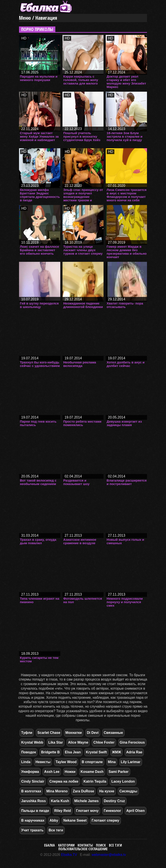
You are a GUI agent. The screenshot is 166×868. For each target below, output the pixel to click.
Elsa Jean (73, 752)
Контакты (85, 845)
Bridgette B (50, 752)
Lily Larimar (131, 762)
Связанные (113, 733)
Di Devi (93, 733)
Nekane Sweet (75, 820)
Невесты (43, 762)
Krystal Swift (96, 752)
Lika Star (56, 742)
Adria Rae (134, 752)
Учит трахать (32, 830)
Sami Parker (119, 772)
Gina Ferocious (132, 742)
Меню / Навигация (38, 18)
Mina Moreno (57, 791)
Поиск (101, 845)
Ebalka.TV (69, 855)
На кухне (107, 791)
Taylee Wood (66, 762)
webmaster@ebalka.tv (109, 855)
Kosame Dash (92, 772)
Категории (66, 845)
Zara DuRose (84, 791)
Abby (54, 820)
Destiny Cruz (114, 801)
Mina (112, 762)
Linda (26, 762)
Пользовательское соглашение (83, 849)
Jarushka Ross (34, 801)
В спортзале (92, 762)
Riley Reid (63, 811)
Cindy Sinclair (33, 781)
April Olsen (135, 811)
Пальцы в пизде (35, 811)
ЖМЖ (117, 752)
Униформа (30, 772)
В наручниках (33, 820)
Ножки (70, 772)
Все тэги (115, 845)
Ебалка (49, 845)
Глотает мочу (87, 811)
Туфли (27, 733)
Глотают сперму (105, 820)
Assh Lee (52, 772)
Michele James (87, 801)
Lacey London (123, 781)
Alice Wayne (78, 742)
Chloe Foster (104, 742)
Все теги (56, 830)
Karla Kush (60, 801)
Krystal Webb (32, 742)
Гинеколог (113, 811)
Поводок (29, 752)
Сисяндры (128, 791)
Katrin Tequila (95, 781)
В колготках (31, 791)
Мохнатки (74, 733)
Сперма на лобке (64, 781)
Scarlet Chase (49, 733)
